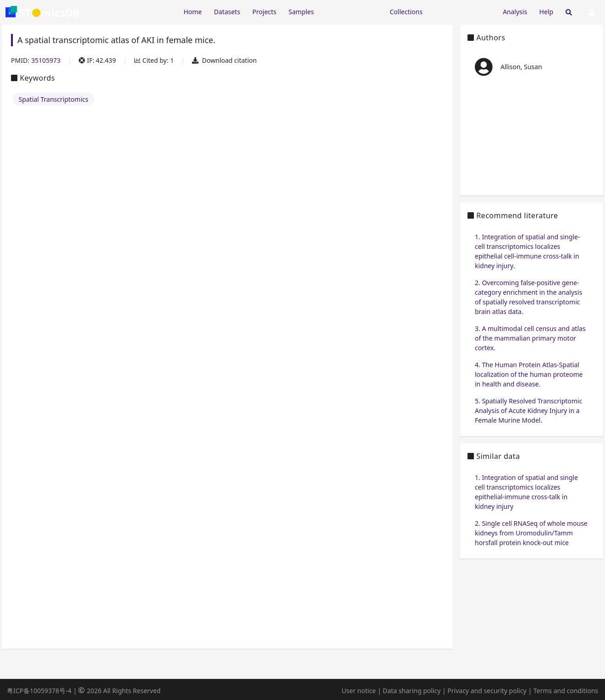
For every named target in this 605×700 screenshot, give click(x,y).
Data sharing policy (412, 691)
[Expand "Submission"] (462, 11)
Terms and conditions (566, 691)
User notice (359, 691)
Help (547, 12)
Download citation (224, 60)
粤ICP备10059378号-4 (39, 691)
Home (192, 12)
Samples (301, 12)
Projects (264, 12)
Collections (406, 12)
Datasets (227, 12)
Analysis (515, 12)
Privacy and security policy (487, 691)
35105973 (46, 60)
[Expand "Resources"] (352, 11)
